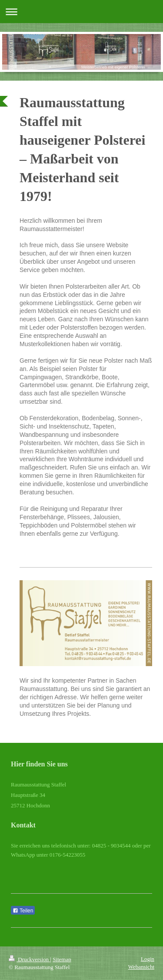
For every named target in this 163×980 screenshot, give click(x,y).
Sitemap (62, 959)
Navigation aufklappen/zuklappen (81, 12)
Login (148, 959)
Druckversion (29, 959)
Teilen (23, 911)
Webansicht (141, 967)
